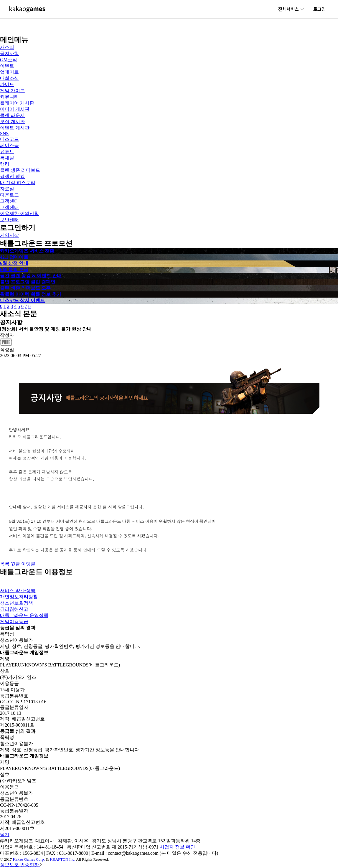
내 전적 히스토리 (18, 183)
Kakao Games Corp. (29, 859)
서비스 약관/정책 (18, 591)
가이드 (7, 84)
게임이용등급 (14, 622)
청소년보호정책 (17, 603)
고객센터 (9, 201)
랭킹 (5, 164)
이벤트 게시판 (15, 128)
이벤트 (7, 66)
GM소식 (9, 60)
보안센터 (9, 220)
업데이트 (9, 72)
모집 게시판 (12, 122)
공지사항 (9, 53)
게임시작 (9, 235)
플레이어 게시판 (17, 103)
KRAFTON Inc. (62, 859)
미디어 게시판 (15, 109)
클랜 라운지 (12, 115)
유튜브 (7, 152)
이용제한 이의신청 (19, 213)
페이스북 (9, 145)
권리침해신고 (14, 609)
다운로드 (9, 195)
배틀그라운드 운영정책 (24, 615)
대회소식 (9, 78)
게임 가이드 (12, 91)
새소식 (7, 47)
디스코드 (9, 139)
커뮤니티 (9, 97)
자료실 (7, 189)
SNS (4, 134)
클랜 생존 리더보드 (20, 170)
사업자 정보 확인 (177, 847)
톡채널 (7, 158)
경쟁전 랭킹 (12, 176)
